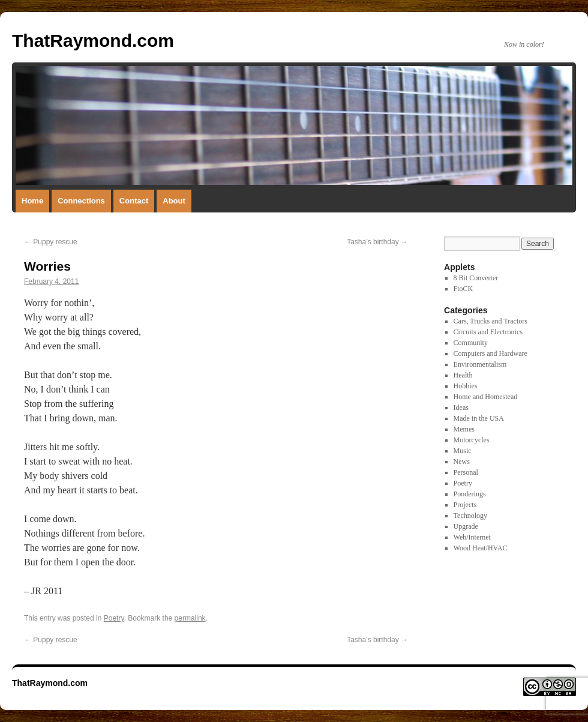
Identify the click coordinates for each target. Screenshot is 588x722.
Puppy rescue (51, 242)
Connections (81, 201)
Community (471, 343)
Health (463, 375)
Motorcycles (472, 440)
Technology (470, 516)
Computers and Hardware (490, 353)
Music (463, 451)
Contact (134, 201)
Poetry (114, 618)
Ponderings (470, 494)
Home (32, 201)
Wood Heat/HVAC (481, 548)
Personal (466, 472)
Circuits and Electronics (488, 332)
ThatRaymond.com (93, 41)
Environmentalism (480, 364)
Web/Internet (472, 537)
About (174, 201)
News (462, 462)
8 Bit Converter (476, 278)
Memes (464, 429)
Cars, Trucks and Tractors (490, 321)
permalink (190, 618)
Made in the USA (479, 418)
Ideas (461, 408)
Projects (465, 505)
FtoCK (463, 289)
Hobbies (466, 386)
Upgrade (466, 526)
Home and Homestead (486, 397)
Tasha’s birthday (377, 242)
